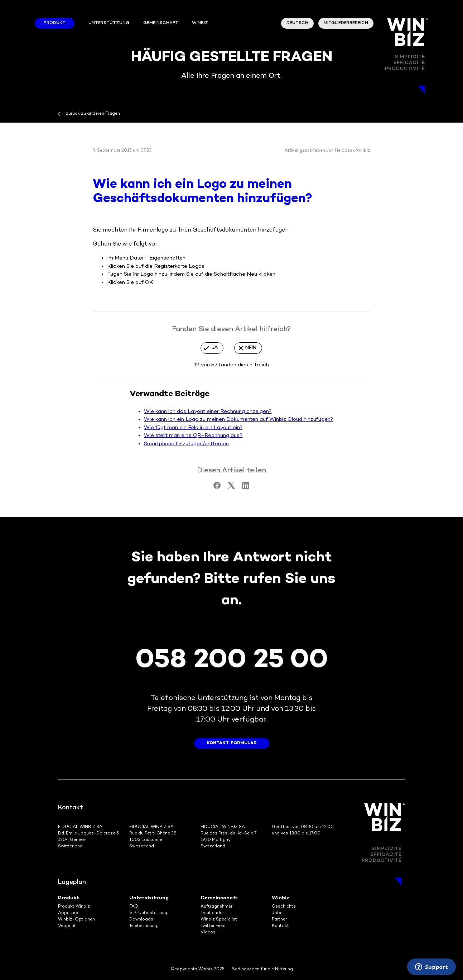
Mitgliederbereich (346, 23)
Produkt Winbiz (74, 907)
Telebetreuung (144, 926)
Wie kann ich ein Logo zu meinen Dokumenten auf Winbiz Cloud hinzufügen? (238, 419)
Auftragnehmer (216, 907)
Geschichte (284, 907)
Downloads (141, 920)
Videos (208, 933)
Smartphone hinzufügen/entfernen (186, 444)
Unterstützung (109, 23)
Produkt (55, 23)
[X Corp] (231, 487)
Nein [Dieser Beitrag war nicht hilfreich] (251, 348)
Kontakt (280, 926)
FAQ (134, 907)
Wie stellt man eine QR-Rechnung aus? (193, 436)
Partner (279, 920)
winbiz (200, 23)
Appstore (68, 913)
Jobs (277, 913)
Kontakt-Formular (232, 743)
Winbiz (281, 898)
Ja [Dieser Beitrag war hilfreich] (215, 348)
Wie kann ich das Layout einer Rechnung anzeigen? (208, 411)
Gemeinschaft (161, 23)
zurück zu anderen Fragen (93, 114)
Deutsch (297, 23)
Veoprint (67, 926)
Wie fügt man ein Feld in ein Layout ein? (193, 428)
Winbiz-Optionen (76, 920)
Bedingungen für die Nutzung (262, 969)
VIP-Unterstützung (149, 913)
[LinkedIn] (246, 487)
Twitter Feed (213, 926)
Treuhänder (212, 913)
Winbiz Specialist (219, 920)
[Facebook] (217, 487)
